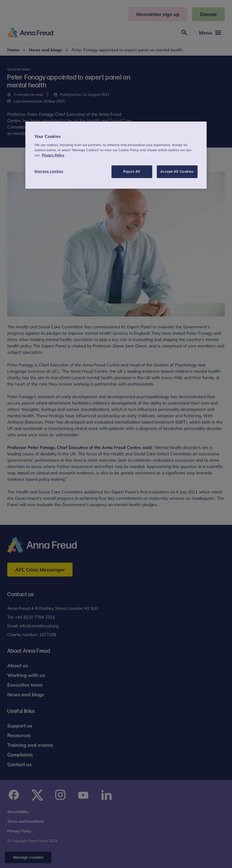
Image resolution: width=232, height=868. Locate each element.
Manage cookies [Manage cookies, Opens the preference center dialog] (49, 171)
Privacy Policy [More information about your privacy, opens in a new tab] (53, 155)
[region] (116, 155)
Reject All (132, 171)
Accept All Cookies (177, 171)
